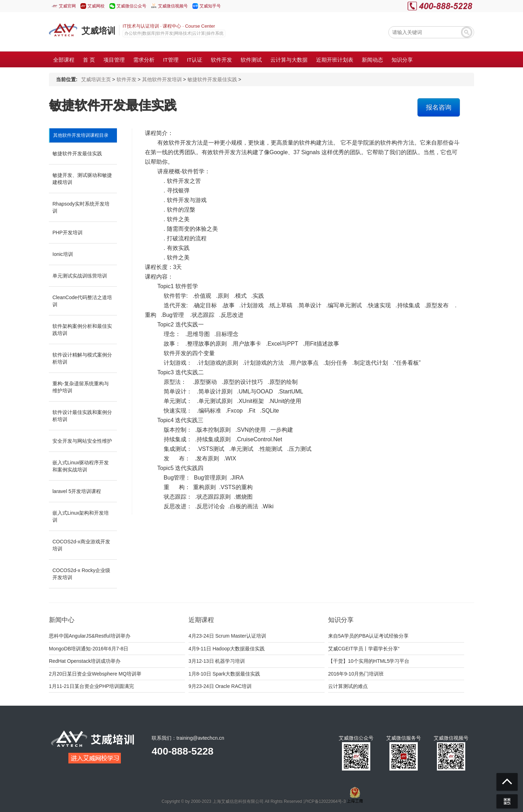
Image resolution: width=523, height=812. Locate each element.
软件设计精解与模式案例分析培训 (82, 358)
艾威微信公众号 (131, 6)
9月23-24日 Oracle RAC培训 (220, 686)
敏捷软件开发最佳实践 (212, 79)
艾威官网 (67, 6)
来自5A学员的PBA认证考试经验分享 (368, 636)
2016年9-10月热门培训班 (356, 674)
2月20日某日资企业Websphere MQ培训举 (95, 674)
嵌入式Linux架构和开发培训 (81, 516)
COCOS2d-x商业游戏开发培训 (81, 545)
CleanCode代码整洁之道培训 (82, 301)
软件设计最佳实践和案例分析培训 (82, 416)
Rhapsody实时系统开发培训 (81, 207)
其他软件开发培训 (162, 79)
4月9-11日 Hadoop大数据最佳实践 (227, 649)
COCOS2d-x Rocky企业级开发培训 (81, 574)
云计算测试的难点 (348, 686)
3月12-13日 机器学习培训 (217, 661)
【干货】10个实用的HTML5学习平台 (369, 661)
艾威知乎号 (210, 6)
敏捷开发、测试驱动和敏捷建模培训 (82, 179)
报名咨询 (439, 107)
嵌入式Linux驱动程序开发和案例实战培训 (81, 466)
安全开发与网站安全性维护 (82, 441)
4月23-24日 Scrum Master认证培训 (227, 636)
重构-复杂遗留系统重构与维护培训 (81, 387)
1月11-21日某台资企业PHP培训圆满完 (91, 686)
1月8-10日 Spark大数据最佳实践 (224, 674)
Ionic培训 (63, 254)
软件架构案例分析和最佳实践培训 (82, 330)
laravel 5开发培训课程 (77, 491)
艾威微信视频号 (173, 6)
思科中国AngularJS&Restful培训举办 (90, 636)
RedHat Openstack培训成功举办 (85, 661)
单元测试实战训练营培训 (80, 276)
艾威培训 (99, 31)
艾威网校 (96, 6)
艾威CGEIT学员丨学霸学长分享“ (364, 649)
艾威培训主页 (96, 79)
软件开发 (126, 79)
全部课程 (64, 60)
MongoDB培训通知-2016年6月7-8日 (89, 649)
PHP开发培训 (68, 233)
